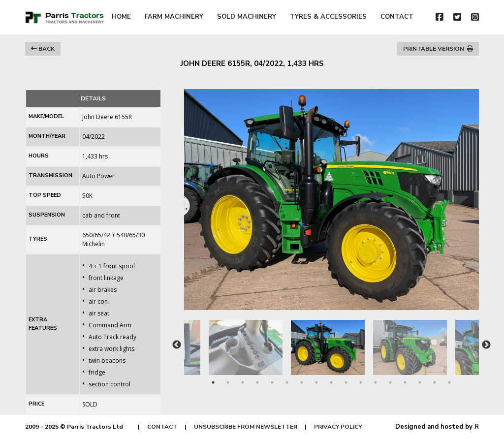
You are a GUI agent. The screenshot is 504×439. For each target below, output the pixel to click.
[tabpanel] (332, 343)
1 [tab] (213, 382)
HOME (121, 17)
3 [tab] (243, 382)
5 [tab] (272, 382)
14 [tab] (405, 382)
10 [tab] (346, 382)
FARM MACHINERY (174, 17)
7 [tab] (302, 382)
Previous (177, 345)
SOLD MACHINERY (247, 17)
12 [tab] (376, 382)
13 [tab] (390, 382)
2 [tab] (228, 382)
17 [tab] (449, 382)
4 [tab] (257, 382)
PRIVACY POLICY (338, 427)
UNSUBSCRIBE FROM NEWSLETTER (246, 427)
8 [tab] (316, 382)
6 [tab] (287, 382)
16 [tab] (435, 382)
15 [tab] (420, 382)
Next (486, 345)
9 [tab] (331, 382)
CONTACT (397, 17)
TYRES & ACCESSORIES (328, 17)
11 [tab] (361, 382)
